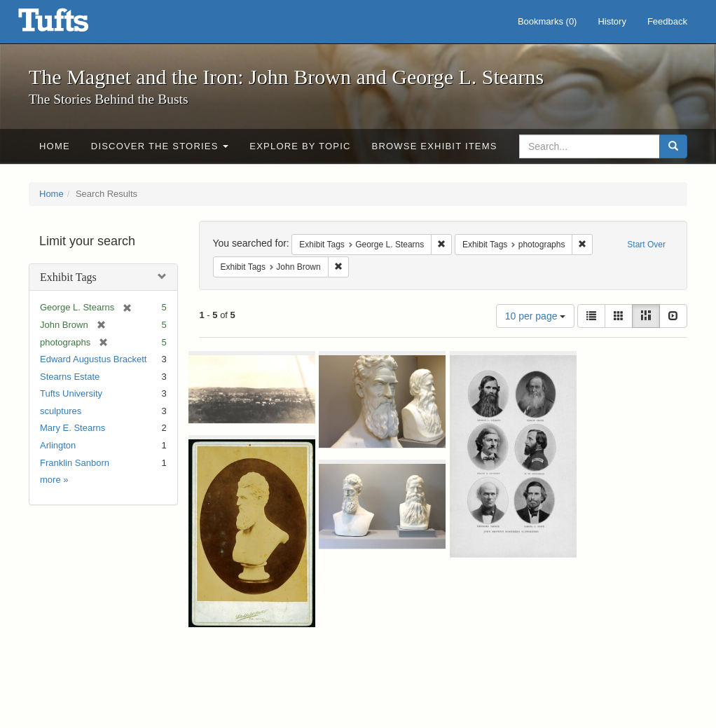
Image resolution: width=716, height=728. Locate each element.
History (612, 21)
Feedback (667, 21)
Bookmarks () (548, 21)
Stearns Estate (70, 377)
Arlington (58, 445)
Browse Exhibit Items (435, 146)
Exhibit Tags (68, 277)
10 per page (536, 316)
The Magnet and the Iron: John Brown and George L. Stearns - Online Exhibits (71, 25)
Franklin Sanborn (75, 463)
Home (55, 146)
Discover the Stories (160, 146)
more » (54, 480)
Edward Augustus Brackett (93, 359)
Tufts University (71, 393)
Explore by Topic (300, 146)
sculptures (61, 411)
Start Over (646, 245)
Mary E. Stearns (73, 428)
